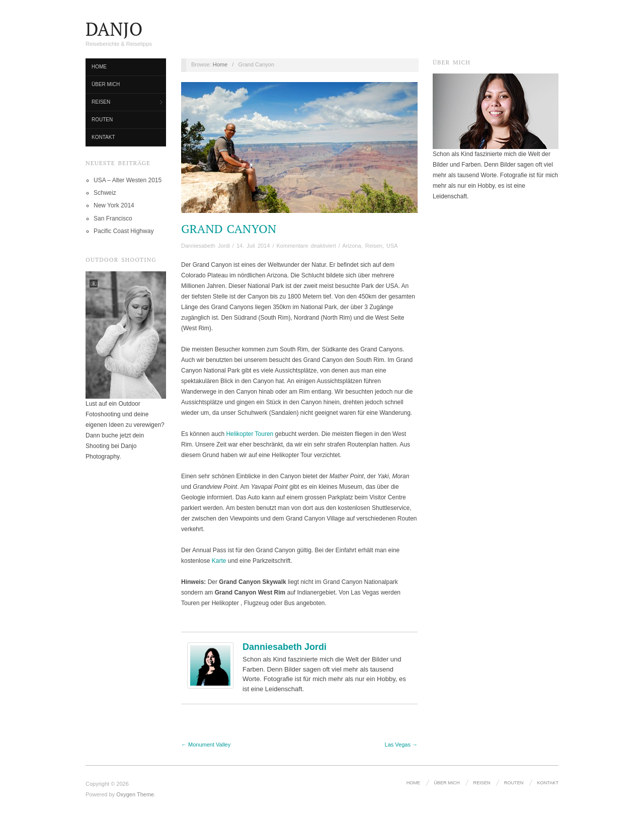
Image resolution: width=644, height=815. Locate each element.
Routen (102, 120)
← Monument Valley (206, 745)
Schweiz (105, 193)
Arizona (351, 246)
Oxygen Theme (135, 794)
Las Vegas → (401, 745)
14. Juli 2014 (253, 246)
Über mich (106, 84)
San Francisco (113, 218)
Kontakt (103, 137)
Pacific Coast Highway (124, 231)
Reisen (101, 102)
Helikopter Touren (250, 434)
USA (392, 246)
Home (99, 67)
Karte (219, 561)
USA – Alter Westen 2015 (128, 180)
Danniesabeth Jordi (206, 246)
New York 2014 (114, 205)
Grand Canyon (229, 229)
